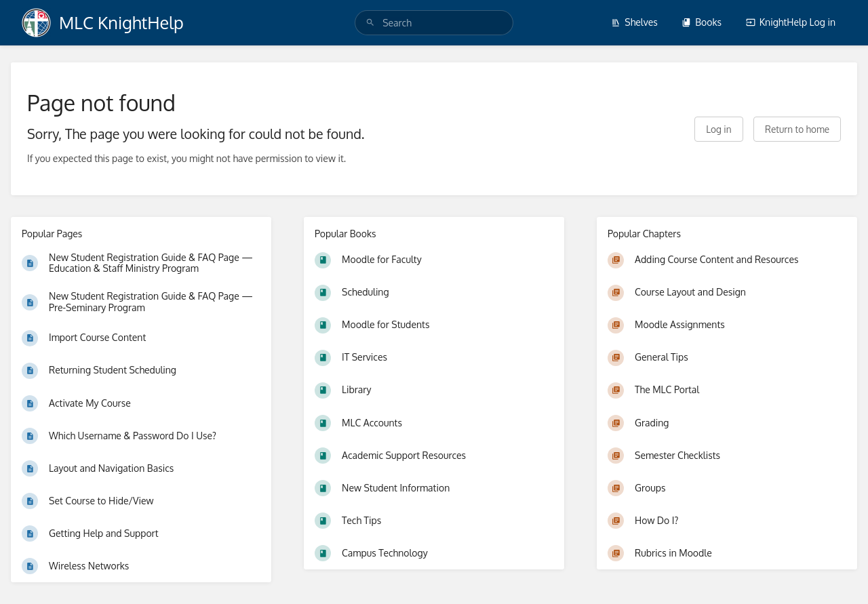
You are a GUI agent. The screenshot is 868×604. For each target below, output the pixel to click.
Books (702, 22)
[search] (434, 23)
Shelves (634, 22)
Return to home (797, 129)
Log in (718, 129)
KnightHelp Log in (791, 22)
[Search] (370, 23)
